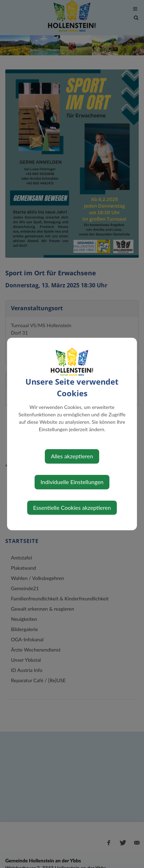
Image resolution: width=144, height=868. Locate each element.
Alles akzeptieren (72, 456)
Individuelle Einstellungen (72, 482)
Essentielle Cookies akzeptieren (72, 508)
